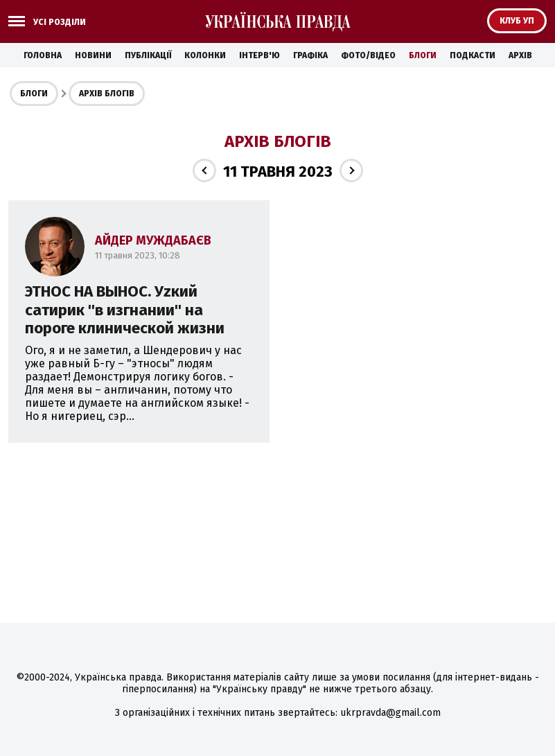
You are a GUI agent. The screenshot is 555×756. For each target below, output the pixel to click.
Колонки (205, 55)
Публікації (148, 55)
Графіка (310, 55)
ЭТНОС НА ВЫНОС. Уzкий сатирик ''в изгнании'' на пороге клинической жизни (125, 310)
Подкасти (473, 55)
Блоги (423, 55)
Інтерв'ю (259, 55)
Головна (43, 55)
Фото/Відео (368, 55)
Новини (93, 55)
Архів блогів (107, 94)
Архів (520, 55)
